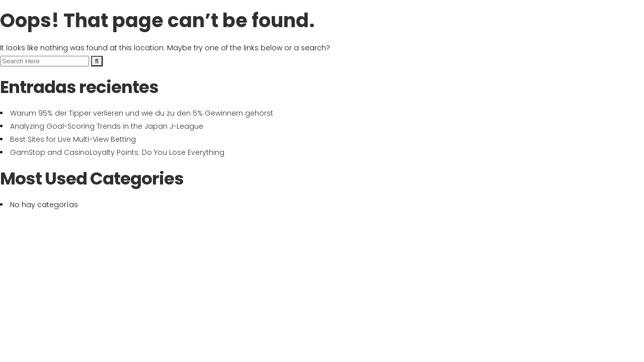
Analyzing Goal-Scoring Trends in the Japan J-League (107, 126)
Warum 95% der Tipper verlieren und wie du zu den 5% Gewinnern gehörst (142, 113)
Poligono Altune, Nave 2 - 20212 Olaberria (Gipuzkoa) (508, 8)
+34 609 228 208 (368, 8)
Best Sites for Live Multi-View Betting (73, 139)
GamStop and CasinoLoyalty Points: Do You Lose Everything (117, 152)
